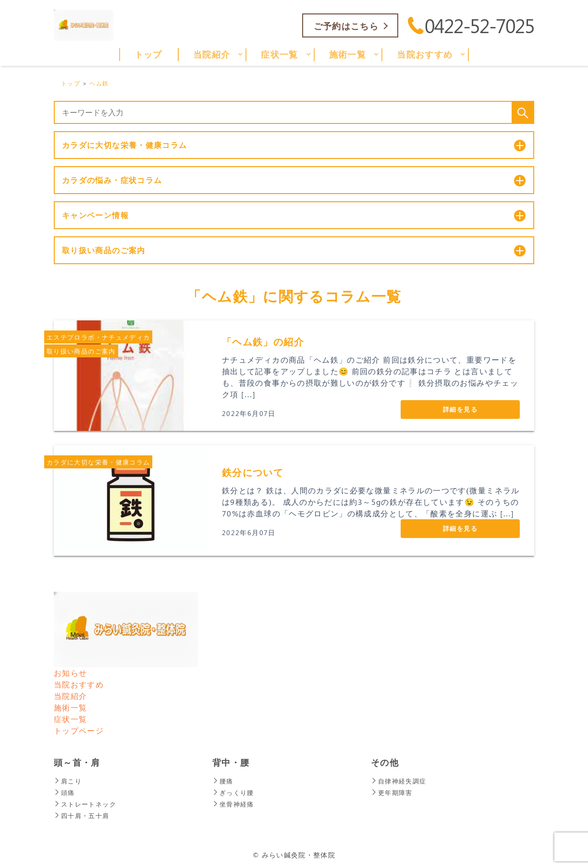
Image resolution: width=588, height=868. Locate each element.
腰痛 (223, 781)
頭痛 (65, 792)
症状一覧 (70, 719)
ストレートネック (87, 804)
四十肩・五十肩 (83, 815)
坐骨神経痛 (234, 804)
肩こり (68, 781)
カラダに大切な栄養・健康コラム (98, 462)
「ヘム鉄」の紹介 (263, 341)
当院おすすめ (79, 684)
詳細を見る (460, 409)
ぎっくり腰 (234, 792)
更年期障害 (393, 792)
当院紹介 (70, 696)
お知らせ (70, 673)
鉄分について (253, 472)
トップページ (79, 730)
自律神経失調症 (400, 781)
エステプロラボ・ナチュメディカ (98, 337)
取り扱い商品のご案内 (81, 351)
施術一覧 (70, 707)
